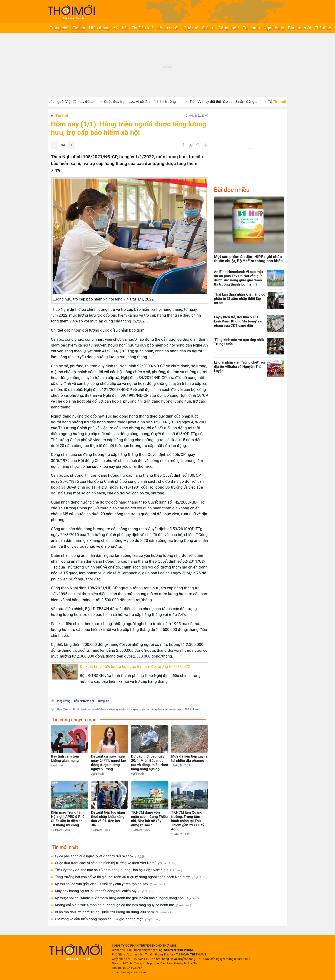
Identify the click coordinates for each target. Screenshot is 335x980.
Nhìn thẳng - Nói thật (108, 28)
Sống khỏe (228, 28)
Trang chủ (59, 28)
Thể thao (323, 28)
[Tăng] (71, 145)
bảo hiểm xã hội (84, 701)
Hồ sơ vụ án (168, 28)
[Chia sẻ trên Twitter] (191, 145)
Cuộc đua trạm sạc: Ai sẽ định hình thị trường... (146, 102)
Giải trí (208, 28)
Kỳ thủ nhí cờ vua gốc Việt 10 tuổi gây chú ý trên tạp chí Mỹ (110, 884)
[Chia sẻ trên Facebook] (183, 145)
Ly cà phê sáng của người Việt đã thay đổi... (64, 102)
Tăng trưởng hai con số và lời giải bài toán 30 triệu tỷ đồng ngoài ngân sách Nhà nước (131, 877)
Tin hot (79, 28)
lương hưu (104, 701)
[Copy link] (198, 145)
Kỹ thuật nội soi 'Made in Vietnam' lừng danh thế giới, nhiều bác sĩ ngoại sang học (128, 898)
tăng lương (64, 701)
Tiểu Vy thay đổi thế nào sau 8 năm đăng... (228, 102)
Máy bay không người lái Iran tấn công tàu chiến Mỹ (104, 891)
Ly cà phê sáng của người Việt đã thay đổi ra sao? (99, 856)
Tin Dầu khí (142, 28)
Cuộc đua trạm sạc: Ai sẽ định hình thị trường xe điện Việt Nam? (116, 863)
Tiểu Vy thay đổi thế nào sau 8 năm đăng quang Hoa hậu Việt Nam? (119, 870)
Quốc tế (191, 28)
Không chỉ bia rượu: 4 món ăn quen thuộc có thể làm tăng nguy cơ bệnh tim (123, 905)
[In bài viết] (206, 145)
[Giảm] (55, 145)
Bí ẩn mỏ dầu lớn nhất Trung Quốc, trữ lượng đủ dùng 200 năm (113, 912)
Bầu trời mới (299, 28)
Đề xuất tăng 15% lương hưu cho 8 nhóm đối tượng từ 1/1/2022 (135, 666)
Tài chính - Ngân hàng (263, 28)
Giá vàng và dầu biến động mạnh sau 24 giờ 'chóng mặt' (108, 919)
